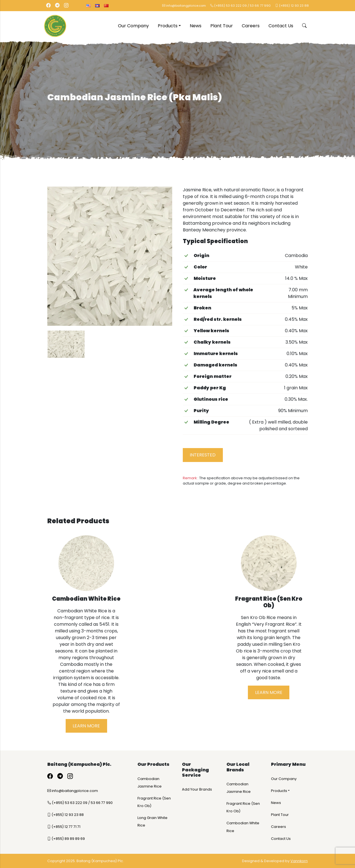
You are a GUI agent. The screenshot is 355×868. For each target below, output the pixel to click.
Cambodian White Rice (243, 827)
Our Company (133, 26)
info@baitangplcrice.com (184, 6)
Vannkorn (299, 861)
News (196, 26)
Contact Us (281, 26)
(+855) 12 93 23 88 (292, 6)
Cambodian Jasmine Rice (150, 783)
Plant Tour (222, 26)
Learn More (86, 726)
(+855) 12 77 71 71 (64, 827)
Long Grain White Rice (152, 821)
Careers (251, 26)
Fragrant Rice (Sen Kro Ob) (154, 802)
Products (168, 26)
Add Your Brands (197, 789)
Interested (203, 455)
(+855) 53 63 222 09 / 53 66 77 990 (241, 6)
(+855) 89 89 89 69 (66, 839)
